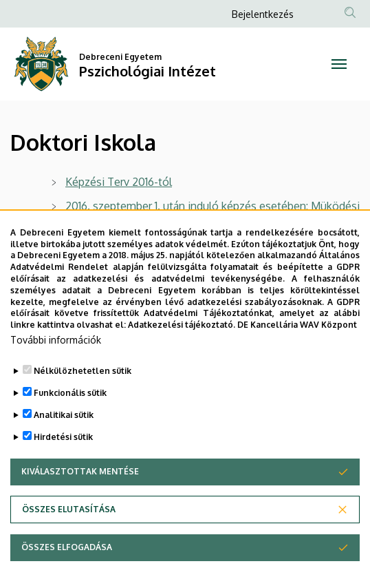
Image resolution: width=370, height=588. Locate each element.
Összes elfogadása (67, 550)
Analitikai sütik (64, 418)
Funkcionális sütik (70, 396)
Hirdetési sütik (63, 440)
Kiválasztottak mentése (80, 474)
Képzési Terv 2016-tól (119, 182)
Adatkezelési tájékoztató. (182, 328)
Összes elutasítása (69, 512)
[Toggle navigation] (339, 64)
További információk (56, 343)
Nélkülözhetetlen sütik (83, 374)
